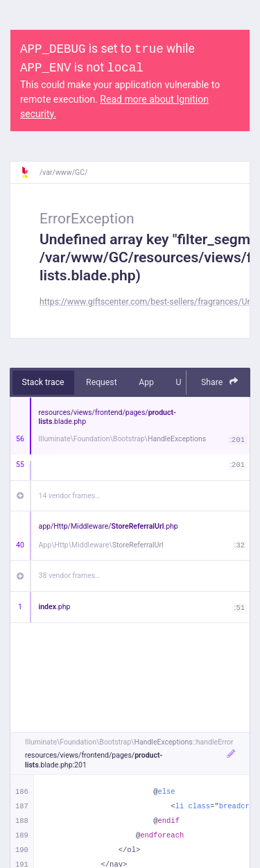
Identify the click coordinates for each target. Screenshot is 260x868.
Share (220, 382)
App (146, 382)
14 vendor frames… (70, 496)
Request (102, 382)
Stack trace (43, 382)
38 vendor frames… (70, 576)
